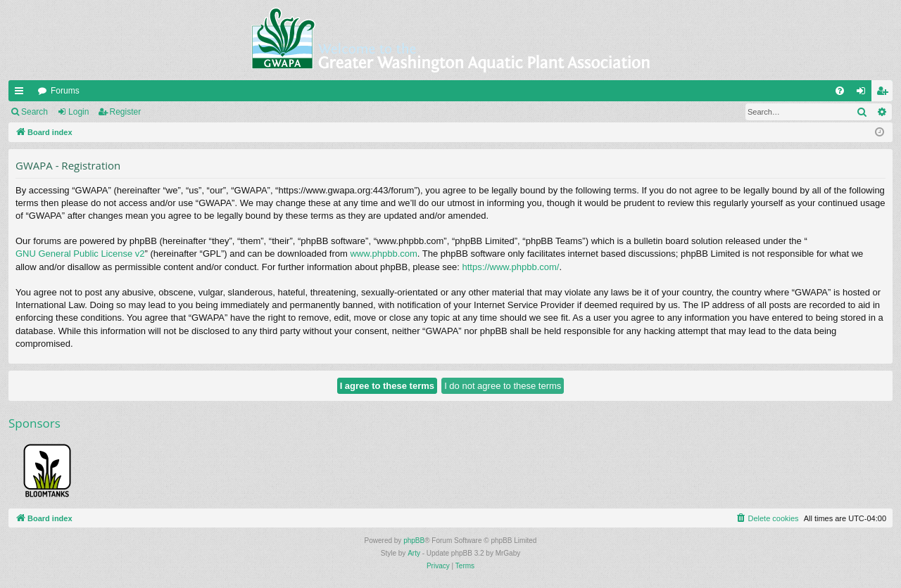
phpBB (414, 541)
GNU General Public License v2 (80, 254)
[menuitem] (840, 91)
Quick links (22, 94)
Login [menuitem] (864, 94)
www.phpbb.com (383, 254)
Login (78, 112)
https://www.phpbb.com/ (510, 267)
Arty (414, 553)
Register (126, 112)
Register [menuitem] (885, 94)
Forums (65, 91)
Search (34, 112)
